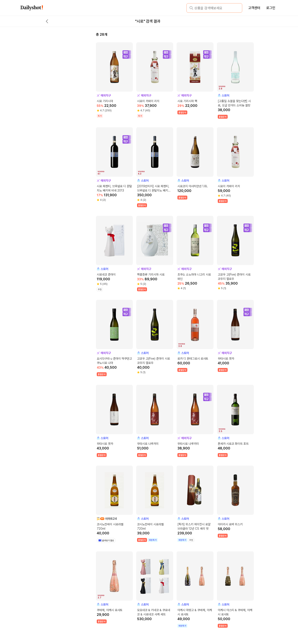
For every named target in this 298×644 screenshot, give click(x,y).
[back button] (47, 21)
